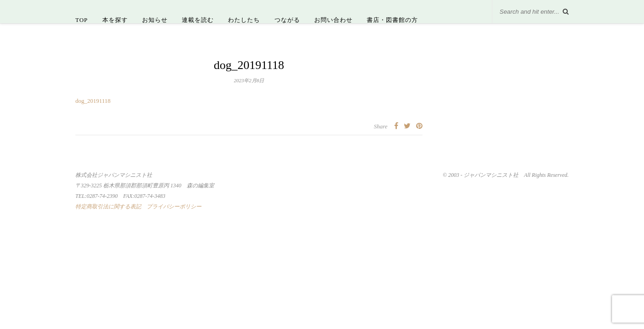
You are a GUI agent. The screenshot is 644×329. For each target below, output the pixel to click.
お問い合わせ (333, 20)
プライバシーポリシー (174, 207)
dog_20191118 (93, 101)
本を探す (115, 20)
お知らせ (155, 20)
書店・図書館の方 (392, 20)
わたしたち (244, 20)
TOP (82, 20)
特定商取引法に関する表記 (108, 207)
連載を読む (198, 20)
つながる (287, 20)
